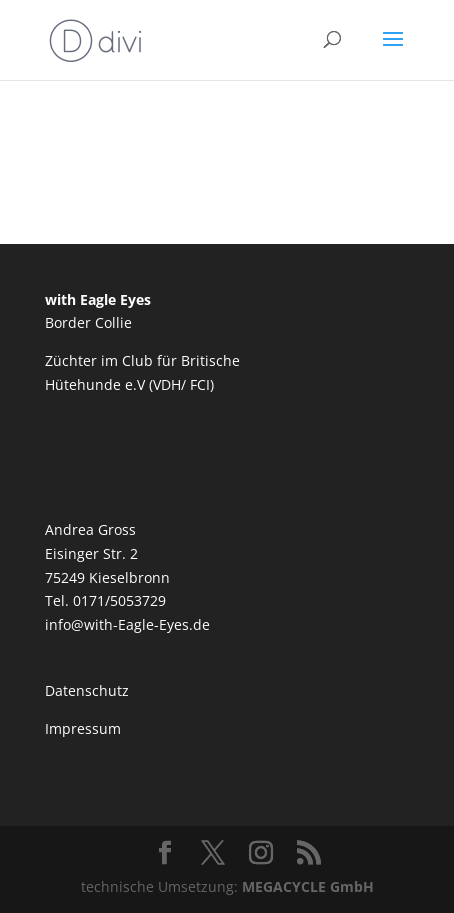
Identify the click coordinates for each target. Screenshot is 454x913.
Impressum (83, 728)
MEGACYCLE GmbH (308, 886)
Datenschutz (87, 690)
